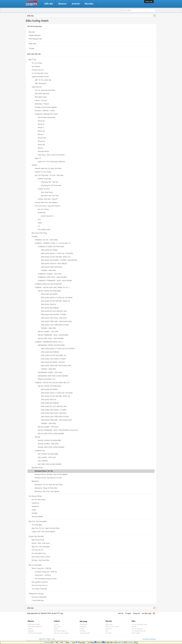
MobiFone (83, 627)
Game (56, 629)
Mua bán (109, 621)
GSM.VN (42, 639)
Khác (133, 621)
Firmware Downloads (35, 633)
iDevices (62, 4)
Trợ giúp (31, 48)
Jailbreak (31, 631)
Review (134, 627)
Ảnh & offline (136, 633)
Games (30, 629)
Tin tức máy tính (137, 629)
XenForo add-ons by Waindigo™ (37, 641)
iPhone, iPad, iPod (112, 627)
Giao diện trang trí (60, 631)
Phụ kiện (109, 633)
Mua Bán (89, 4)
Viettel (82, 629)
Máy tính (109, 629)
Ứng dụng (57, 627)
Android (76, 4)
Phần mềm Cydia (34, 624)
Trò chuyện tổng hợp (139, 631)
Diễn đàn (32, 32)
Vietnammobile (85, 633)
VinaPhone (83, 624)
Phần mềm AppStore (35, 627)
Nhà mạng (83, 621)
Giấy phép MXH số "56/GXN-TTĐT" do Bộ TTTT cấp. (45, 613)
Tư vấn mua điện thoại (139, 624)
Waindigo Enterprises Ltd (59, 641)
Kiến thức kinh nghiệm (61, 633)
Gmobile (83, 631)
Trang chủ (136, 613)
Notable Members (35, 35)
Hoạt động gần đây (35, 39)
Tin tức (56, 624)
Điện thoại (109, 624)
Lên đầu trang (146, 613)
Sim (107, 631)
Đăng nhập (149, 2)
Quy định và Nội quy (149, 639)
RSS (154, 613)
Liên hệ (121, 613)
